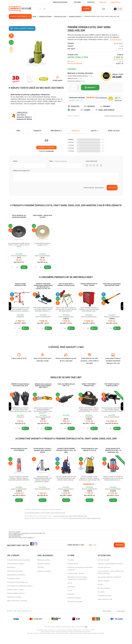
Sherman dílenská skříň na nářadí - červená (89, 285)
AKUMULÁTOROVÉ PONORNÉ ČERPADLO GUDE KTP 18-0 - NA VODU (66, 459)
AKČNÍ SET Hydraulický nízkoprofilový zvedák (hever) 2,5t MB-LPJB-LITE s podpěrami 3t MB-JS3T (43, 287)
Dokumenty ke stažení (16, 572)
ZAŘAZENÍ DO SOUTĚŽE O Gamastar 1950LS (24, 115)
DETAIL (19, 509)
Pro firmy (77, 2)
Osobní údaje (121, 619)
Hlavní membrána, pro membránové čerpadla (19, 216)
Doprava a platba (44, 579)
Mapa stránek (106, 619)
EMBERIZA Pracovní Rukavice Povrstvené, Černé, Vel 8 (20, 389)
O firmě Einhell (104, 568)
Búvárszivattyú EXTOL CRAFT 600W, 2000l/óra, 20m (85, 527)
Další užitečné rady (105, 608)
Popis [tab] (18, 131)
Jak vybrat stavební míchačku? (109, 585)
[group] (20, 308)
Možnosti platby (44, 568)
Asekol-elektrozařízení (16, 602)
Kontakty (91, 2)
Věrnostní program (60, 2)
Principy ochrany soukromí (17, 591)
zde (86, 635)
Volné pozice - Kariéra (76, 582)
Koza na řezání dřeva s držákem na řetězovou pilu (66, 285)
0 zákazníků (50, 151)
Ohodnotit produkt (46, 147)
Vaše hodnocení (92, 161)
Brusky (100, 593)
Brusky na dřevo (104, 597)
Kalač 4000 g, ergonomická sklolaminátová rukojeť (112, 285)
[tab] (76, 131)
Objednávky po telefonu (16, 583)
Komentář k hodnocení (22, 171)
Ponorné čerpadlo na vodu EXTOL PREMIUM (19, 458)
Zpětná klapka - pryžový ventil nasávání (42, 216)
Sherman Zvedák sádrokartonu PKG (20, 285)
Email (58, 161)
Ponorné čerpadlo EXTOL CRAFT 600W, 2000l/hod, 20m (70, 524)
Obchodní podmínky (15, 579)
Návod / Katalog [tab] (114, 131)
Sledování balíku (44, 572)
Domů (34, 16)
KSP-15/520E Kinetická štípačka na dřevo (112, 389)
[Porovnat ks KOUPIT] (15, 332)
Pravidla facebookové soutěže (19, 568)
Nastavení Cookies (14, 605)
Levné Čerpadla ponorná (58, 521)
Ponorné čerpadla (75, 16)
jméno (16, 161)
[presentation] (29, 188)
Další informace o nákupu (17, 609)
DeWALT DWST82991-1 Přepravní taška (89, 389)
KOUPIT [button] (26, 332)
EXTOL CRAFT (119, 46)
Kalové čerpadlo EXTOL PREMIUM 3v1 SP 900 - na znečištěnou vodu (113, 459)
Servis (70, 591)
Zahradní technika (45, 16)
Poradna (71, 568)
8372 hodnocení (101, 100)
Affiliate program (74, 606)
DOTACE (41, 576)
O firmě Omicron (104, 576)
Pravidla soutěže (14, 587)
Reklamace (11, 576)
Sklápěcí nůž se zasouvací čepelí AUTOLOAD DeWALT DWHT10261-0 (43, 390)
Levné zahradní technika (32, 521)
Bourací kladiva (104, 589)
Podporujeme (73, 572)
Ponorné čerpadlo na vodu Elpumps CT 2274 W (90, 458)
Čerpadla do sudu (104, 604)
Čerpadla (101, 600)
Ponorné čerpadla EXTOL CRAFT (112, 118)
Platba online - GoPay (15, 598)
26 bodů (117, 79)
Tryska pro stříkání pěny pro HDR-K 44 (66, 389)
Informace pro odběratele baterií (20, 594)
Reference (71, 595)
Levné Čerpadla (45, 521)
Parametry (37, 131)
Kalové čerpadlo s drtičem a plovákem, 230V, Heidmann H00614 (42, 459)
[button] (25, 332)
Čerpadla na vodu (60, 16)
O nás (70, 599)
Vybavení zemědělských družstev (110, 572)
